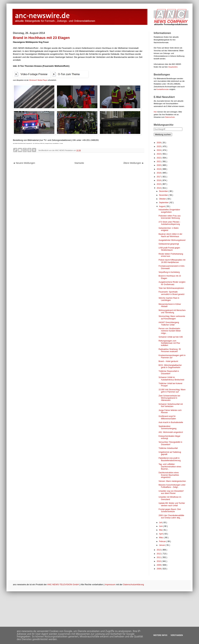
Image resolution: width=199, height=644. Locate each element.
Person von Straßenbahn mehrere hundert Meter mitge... (170, 331)
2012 (159, 554)
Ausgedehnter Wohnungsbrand (172, 240)
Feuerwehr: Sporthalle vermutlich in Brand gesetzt (171, 293)
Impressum (110, 584)
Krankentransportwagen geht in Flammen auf (172, 356)
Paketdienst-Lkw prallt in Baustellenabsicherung (170, 459)
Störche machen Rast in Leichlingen (169, 299)
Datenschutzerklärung (133, 584)
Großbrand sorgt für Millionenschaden (167, 417)
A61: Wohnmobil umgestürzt (171, 432)
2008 (159, 569)
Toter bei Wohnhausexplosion (171, 288)
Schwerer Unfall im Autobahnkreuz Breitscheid (171, 378)
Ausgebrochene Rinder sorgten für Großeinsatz (172, 283)
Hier (155, 112)
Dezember (164, 191)
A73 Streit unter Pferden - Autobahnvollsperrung (170, 223)
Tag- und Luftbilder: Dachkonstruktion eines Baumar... (170, 467)
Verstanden (177, 635)
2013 (159, 550)
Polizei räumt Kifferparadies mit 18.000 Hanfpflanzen (172, 261)
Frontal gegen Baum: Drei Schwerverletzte (170, 510)
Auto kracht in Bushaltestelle (171, 422)
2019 (159, 169)
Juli (161, 523)
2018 (159, 173)
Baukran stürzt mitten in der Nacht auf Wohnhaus (170, 235)
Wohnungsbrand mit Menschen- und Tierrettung (172, 311)
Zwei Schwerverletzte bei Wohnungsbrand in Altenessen (169, 398)
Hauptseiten (173, 67)
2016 (159, 180)
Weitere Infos (160, 635)
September (164, 203)
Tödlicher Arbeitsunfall (168, 448)
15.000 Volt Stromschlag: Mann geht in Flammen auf (172, 391)
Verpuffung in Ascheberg (169, 272)
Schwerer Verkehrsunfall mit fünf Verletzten (171, 405)
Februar (163, 541)
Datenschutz (170, 117)
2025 (159, 147)
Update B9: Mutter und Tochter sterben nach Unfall (172, 504)
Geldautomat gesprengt (169, 244)
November (164, 195)
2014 (159, 188)
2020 (159, 165)
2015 (159, 184)
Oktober (163, 199)
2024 (159, 150)
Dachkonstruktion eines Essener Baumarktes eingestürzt (169, 475)
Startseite (79, 163)
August (162, 206)
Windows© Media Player (38, 80)
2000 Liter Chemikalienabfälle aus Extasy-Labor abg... (171, 517)
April (161, 534)
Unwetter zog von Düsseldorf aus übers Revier (171, 492)
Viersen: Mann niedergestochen (172, 481)
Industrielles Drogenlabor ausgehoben (169, 211)
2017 (159, 177)
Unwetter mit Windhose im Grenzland (170, 498)
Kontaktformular (163, 89)
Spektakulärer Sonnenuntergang (167, 427)
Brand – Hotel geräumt (168, 361)
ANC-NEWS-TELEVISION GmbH (63, 584)
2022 (159, 158)
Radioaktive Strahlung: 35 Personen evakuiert (170, 350)
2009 (159, 565)
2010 (159, 561)
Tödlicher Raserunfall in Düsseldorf (169, 372)
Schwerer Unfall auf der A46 (171, 337)
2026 (159, 143)
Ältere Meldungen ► (134, 163)
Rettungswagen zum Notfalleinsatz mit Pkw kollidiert (169, 343)
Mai (161, 530)
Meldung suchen (163, 134)
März (161, 538)
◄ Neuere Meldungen (24, 163)
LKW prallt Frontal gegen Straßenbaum (169, 249)
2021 (159, 162)
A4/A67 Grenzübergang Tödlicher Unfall (169, 324)
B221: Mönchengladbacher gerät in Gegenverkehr (170, 366)
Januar (162, 545)
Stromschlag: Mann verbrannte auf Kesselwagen (172, 317)
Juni (161, 526)
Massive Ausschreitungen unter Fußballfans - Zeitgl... (172, 486)
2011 (159, 557)
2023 (159, 154)
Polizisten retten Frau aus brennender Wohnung (170, 217)
